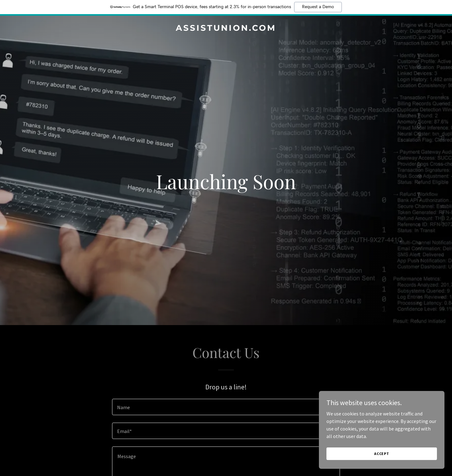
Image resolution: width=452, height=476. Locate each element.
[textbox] (226, 407)
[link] (226, 29)
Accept (382, 454)
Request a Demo (318, 7)
